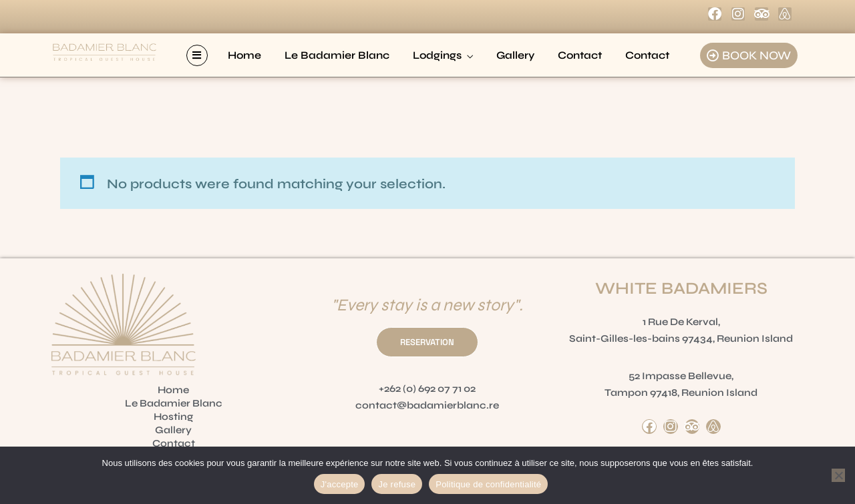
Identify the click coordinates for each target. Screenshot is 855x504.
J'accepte (340, 484)
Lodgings (437, 55)
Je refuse (397, 484)
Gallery (515, 55)
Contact (580, 55)
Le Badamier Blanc (337, 55)
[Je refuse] (838, 475)
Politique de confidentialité (488, 484)
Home (244, 55)
